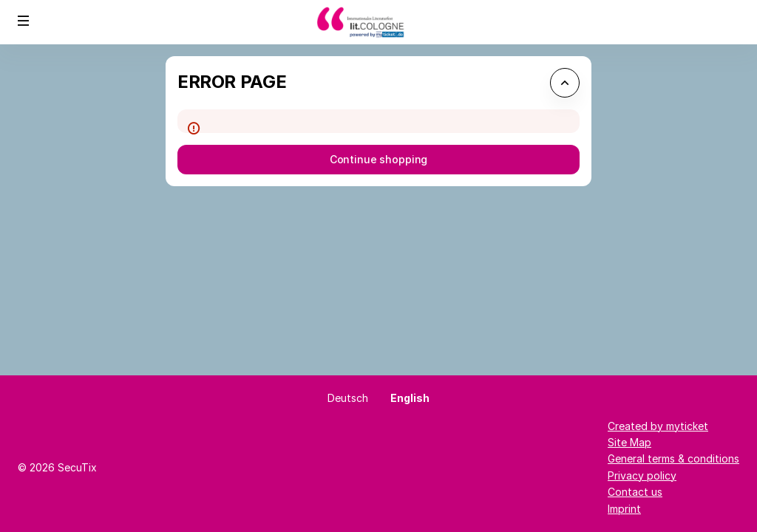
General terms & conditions (673, 458)
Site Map (629, 442)
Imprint (624, 509)
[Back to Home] (378, 22)
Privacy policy (642, 475)
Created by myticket (658, 426)
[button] (24, 21)
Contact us (635, 492)
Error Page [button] (232, 82)
